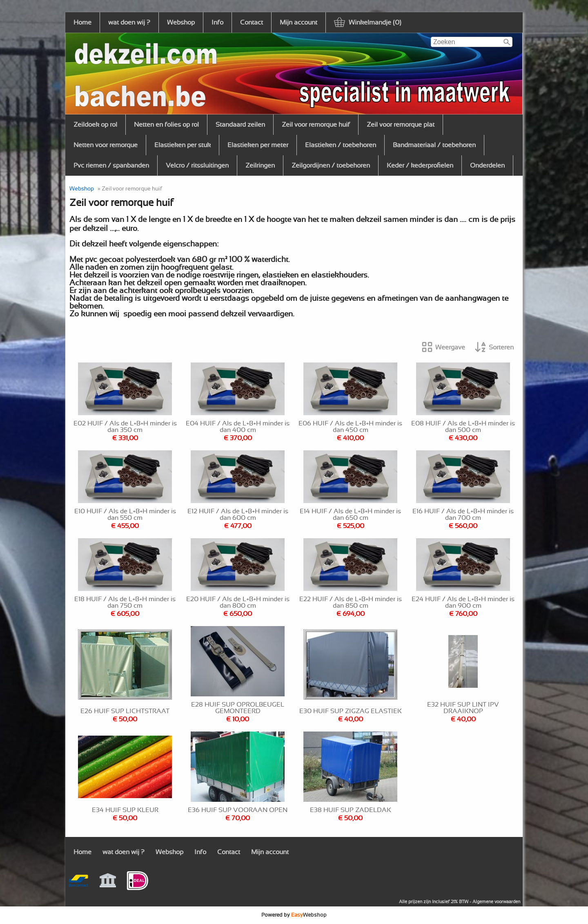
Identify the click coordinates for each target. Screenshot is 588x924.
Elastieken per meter (258, 145)
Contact (252, 22)
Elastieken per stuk (183, 145)
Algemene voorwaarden (496, 902)
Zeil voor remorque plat (401, 125)
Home (82, 22)
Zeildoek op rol (95, 125)
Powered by (294, 915)
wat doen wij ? (129, 22)
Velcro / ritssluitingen (197, 166)
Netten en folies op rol (166, 125)
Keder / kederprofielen (420, 166)
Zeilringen (260, 166)
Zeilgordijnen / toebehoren (331, 166)
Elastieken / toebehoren (341, 145)
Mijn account (298, 22)
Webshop (181, 22)
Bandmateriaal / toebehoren (434, 145)
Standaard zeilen (240, 125)
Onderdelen (487, 166)
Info (217, 22)
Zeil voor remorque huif (316, 125)
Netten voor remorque (106, 145)
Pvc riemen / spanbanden (111, 166)
